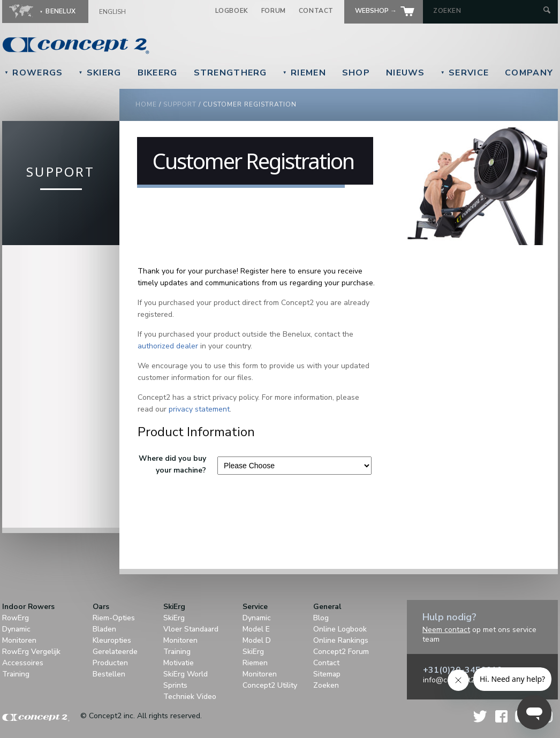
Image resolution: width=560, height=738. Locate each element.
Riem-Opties (114, 618)
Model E (256, 629)
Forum (274, 11)
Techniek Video (190, 697)
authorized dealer (168, 346)
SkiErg (100, 73)
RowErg (16, 618)
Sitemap (327, 674)
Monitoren (19, 640)
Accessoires (23, 663)
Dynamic (16, 629)
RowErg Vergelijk (31, 652)
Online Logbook (340, 629)
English (112, 12)
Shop (356, 73)
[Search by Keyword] (487, 11)
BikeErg (158, 73)
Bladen (104, 629)
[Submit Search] (547, 11)
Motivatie (179, 663)
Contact (316, 11)
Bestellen (109, 674)
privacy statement (199, 409)
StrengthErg (230, 73)
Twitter (481, 716)
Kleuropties (112, 640)
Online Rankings (341, 640)
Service (465, 73)
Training (16, 674)
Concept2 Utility (270, 685)
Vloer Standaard (191, 629)
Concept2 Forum (341, 652)
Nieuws (406, 73)
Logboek (232, 11)
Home (146, 104)
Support (180, 104)
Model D (257, 640)
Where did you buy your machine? (172, 464)
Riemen (304, 73)
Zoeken (326, 685)
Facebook (501, 716)
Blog (321, 618)
